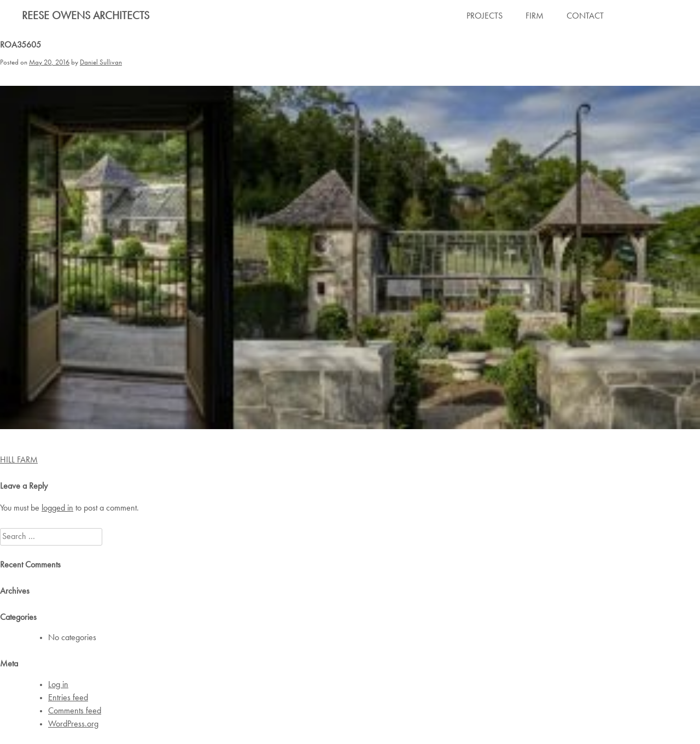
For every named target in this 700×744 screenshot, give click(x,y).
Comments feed (75, 711)
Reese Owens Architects (86, 16)
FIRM (535, 16)
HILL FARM (19, 460)
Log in (58, 685)
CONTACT (585, 16)
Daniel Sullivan (101, 63)
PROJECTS (485, 16)
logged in (57, 508)
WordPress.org (73, 724)
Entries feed (68, 698)
